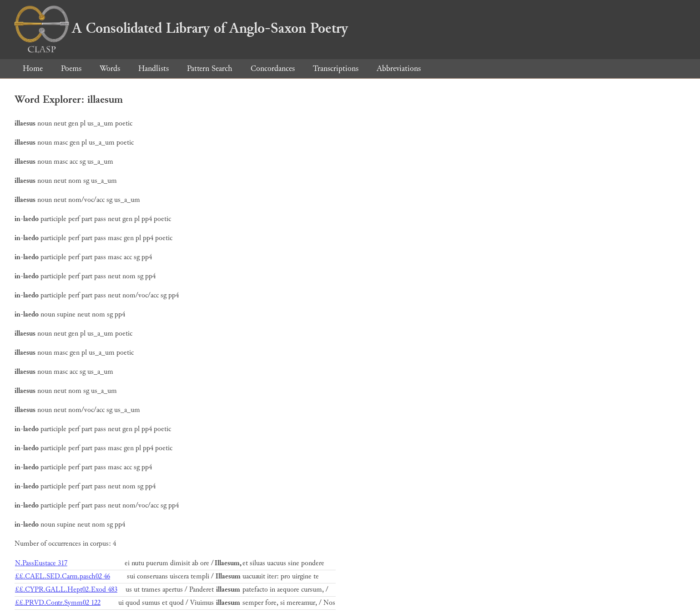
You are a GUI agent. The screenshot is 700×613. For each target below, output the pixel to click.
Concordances (273, 68)
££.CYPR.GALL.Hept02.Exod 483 (66, 590)
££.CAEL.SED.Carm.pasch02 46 (63, 576)
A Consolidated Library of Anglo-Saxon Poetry (181, 28)
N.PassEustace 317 (41, 563)
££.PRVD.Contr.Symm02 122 (58, 603)
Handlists (154, 68)
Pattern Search (210, 68)
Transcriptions (336, 68)
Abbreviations (399, 68)
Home (33, 68)
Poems (71, 68)
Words (110, 68)
